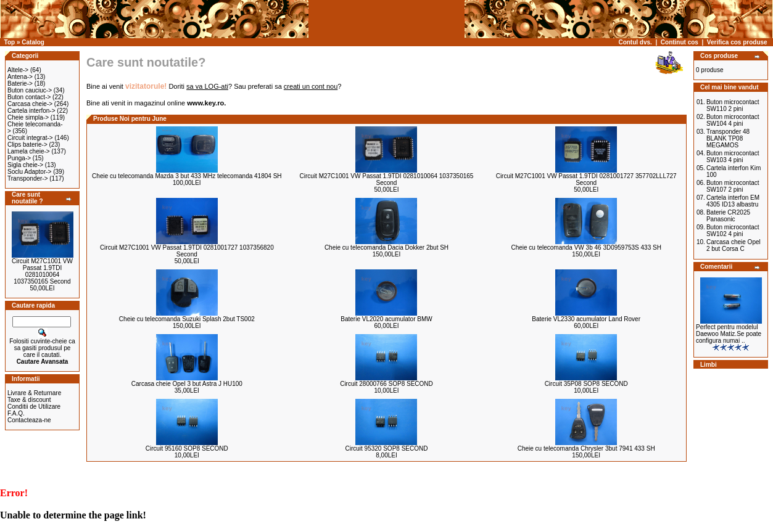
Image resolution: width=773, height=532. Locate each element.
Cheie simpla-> (28, 117)
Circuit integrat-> (30, 138)
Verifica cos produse (737, 42)
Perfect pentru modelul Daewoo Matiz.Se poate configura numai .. (729, 334)
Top (10, 42)
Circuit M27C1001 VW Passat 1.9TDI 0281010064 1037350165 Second (42, 271)
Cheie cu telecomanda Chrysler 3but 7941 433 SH (586, 448)
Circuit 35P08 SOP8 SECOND (586, 384)
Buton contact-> (29, 97)
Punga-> (19, 158)
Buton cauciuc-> (30, 90)
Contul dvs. (635, 42)
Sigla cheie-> (25, 165)
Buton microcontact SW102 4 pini (733, 231)
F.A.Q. (16, 413)
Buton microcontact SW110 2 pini (733, 105)
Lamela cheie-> (29, 151)
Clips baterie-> (27, 145)
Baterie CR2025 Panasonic (728, 216)
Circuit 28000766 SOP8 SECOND (386, 384)
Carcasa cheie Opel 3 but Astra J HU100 (187, 384)
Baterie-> (20, 84)
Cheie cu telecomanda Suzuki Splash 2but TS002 (187, 319)
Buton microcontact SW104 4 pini (733, 120)
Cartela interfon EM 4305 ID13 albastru (733, 201)
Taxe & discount (29, 400)
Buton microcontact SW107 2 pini (733, 186)
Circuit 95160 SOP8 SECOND (187, 448)
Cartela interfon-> (31, 111)
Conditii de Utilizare (34, 407)
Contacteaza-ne (29, 420)
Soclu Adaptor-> (29, 172)
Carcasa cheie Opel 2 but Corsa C (734, 245)
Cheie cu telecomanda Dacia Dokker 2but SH (386, 248)
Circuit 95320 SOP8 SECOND (387, 448)
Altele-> (18, 70)
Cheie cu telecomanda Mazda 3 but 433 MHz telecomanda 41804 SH (187, 176)
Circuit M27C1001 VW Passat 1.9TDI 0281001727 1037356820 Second (187, 251)
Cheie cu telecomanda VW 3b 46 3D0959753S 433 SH (586, 248)
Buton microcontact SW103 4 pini (733, 157)
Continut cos (680, 42)
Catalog (33, 42)
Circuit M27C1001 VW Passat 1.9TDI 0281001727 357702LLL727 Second (586, 179)
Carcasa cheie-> (30, 104)
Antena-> (20, 77)
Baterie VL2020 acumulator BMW (386, 319)
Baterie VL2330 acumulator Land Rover (586, 319)
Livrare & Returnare (34, 393)
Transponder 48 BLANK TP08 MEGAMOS (728, 138)
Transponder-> (28, 178)
